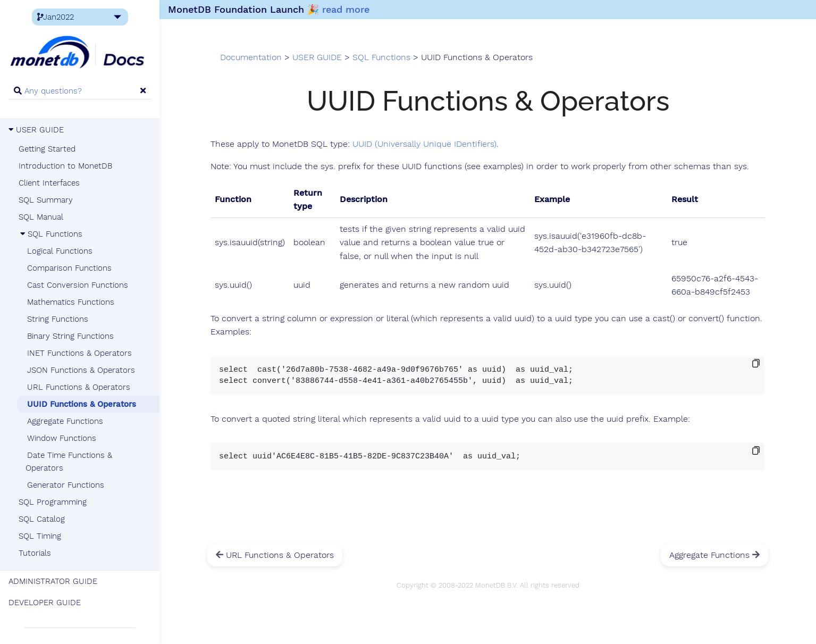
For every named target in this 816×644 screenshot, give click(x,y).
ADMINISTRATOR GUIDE (53, 581)
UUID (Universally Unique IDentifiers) (424, 144)
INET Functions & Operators (79, 353)
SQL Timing (40, 536)
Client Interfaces (49, 183)
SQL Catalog (42, 519)
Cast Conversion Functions (78, 285)
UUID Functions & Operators (82, 404)
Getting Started (47, 149)
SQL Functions (51, 234)
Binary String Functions (70, 336)
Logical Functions (60, 251)
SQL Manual (41, 217)
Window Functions (62, 438)
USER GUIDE (36, 130)
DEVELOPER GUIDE (45, 603)
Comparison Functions (69, 268)
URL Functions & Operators (79, 387)
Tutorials (35, 553)
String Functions (58, 319)
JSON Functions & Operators (81, 370)
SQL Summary (46, 200)
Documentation (251, 57)
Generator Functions (66, 485)
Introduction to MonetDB (65, 166)
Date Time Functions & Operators (69, 462)
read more (346, 9)
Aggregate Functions (65, 421)
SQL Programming (53, 502)
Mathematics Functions (71, 302)
